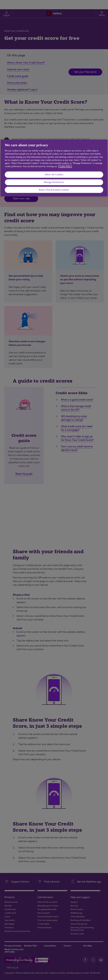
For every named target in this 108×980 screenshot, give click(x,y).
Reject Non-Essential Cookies (54, 190)
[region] (54, 168)
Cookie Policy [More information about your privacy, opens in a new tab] (65, 166)
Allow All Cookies (54, 174)
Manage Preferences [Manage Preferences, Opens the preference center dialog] (54, 182)
